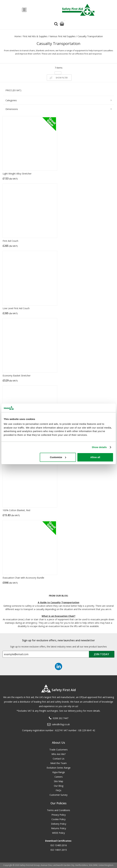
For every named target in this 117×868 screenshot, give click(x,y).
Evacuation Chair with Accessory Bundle (23, 578)
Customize (58, 457)
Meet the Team (58, 763)
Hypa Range (59, 772)
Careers (59, 777)
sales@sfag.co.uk (61, 724)
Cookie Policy (58, 819)
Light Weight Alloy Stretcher (17, 174)
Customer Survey (58, 795)
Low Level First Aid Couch (16, 308)
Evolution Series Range (59, 768)
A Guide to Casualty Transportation (58, 602)
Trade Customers (58, 750)
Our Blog (59, 786)
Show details (99, 447)
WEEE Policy (58, 833)
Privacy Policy (59, 815)
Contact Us (59, 759)
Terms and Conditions (58, 810)
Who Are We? (58, 754)
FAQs (58, 790)
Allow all (95, 457)
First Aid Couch (10, 241)
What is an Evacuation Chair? (58, 616)
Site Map (58, 781)
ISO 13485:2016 (59, 845)
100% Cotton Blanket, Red (16, 510)
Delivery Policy (59, 824)
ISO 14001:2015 (59, 850)
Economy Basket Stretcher (17, 376)
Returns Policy (59, 828)
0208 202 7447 (61, 718)
